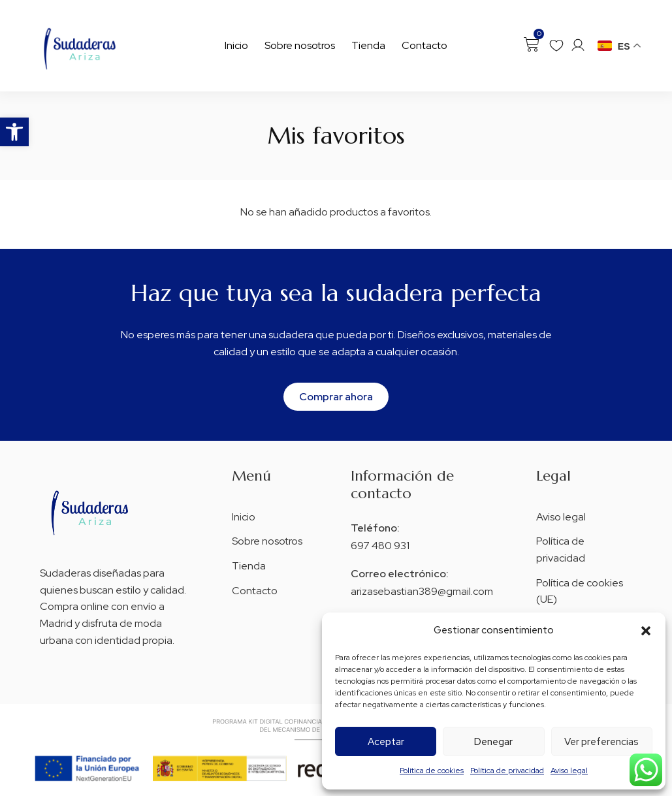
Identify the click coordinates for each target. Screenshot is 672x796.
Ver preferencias (601, 742)
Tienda (368, 45)
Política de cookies (432, 771)
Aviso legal (569, 771)
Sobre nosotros (300, 45)
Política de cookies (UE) (580, 591)
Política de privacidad (507, 771)
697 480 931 (380, 546)
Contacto (424, 45)
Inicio (236, 45)
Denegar (493, 742)
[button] (14, 132)
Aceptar (386, 742)
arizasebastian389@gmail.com (422, 591)
